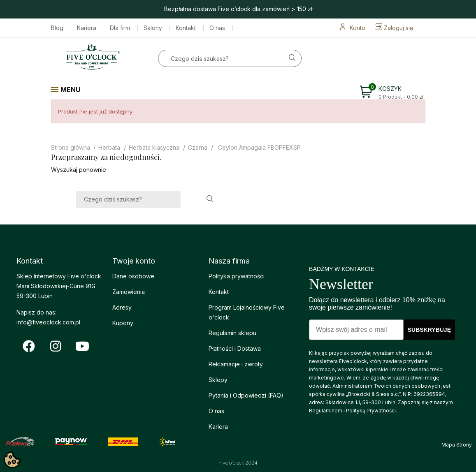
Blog (57, 28)
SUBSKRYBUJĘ (429, 330)
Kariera (87, 28)
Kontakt (186, 28)
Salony (153, 28)
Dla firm (120, 28)
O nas (217, 28)
